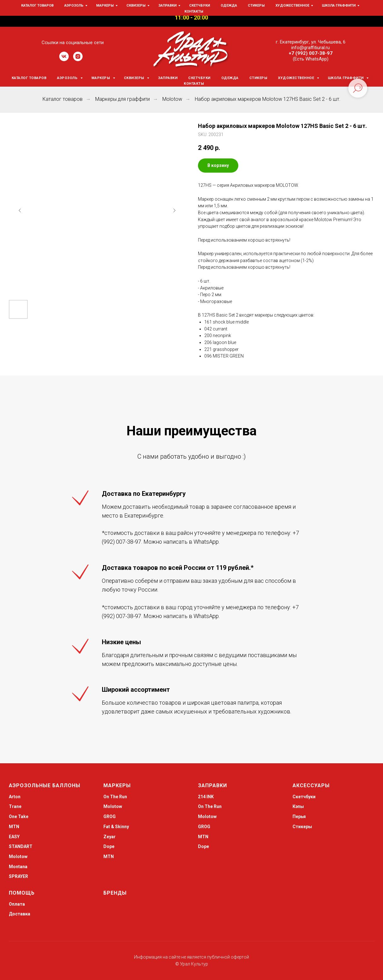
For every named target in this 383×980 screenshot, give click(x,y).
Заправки (168, 78)
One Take (19, 817)
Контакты (194, 84)
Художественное (297, 78)
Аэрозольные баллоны (45, 785)
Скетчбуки (199, 78)
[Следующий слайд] (174, 210)
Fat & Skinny (116, 827)
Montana (18, 867)
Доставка (20, 914)
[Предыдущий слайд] (20, 210)
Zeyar (110, 837)
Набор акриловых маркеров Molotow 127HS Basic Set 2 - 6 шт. (268, 99)
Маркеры (101, 78)
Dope (109, 846)
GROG (110, 817)
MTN (14, 827)
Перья (299, 817)
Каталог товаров (29, 78)
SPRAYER (18, 876)
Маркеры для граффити (122, 99)
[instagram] (78, 59)
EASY (14, 837)
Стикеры (258, 78)
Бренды (115, 893)
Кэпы (298, 806)
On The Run (115, 797)
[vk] (64, 59)
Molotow (172, 99)
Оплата (17, 904)
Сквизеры (135, 78)
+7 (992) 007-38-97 (311, 53)
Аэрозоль (68, 78)
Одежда (230, 78)
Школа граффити (346, 78)
